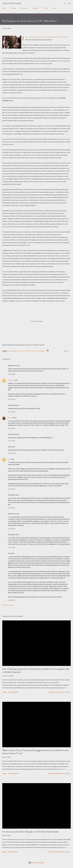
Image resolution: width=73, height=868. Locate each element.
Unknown (11, 380)
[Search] (65, 3)
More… (55, 8)
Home (4, 8)
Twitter (45, 8)
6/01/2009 (12, 374)
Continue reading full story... (60, 692)
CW (9, 351)
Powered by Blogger (36, 863)
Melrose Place (16, 351)
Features (35, 8)
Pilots (36, 351)
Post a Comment (8, 605)
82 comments (13, 852)
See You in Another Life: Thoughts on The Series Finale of (30, 832)
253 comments (14, 692)
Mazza (10, 418)
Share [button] (66, 351)
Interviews (24, 8)
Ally (9, 459)
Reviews (13, 8)
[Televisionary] (12, 3)
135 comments (14, 774)
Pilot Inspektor (27, 351)
